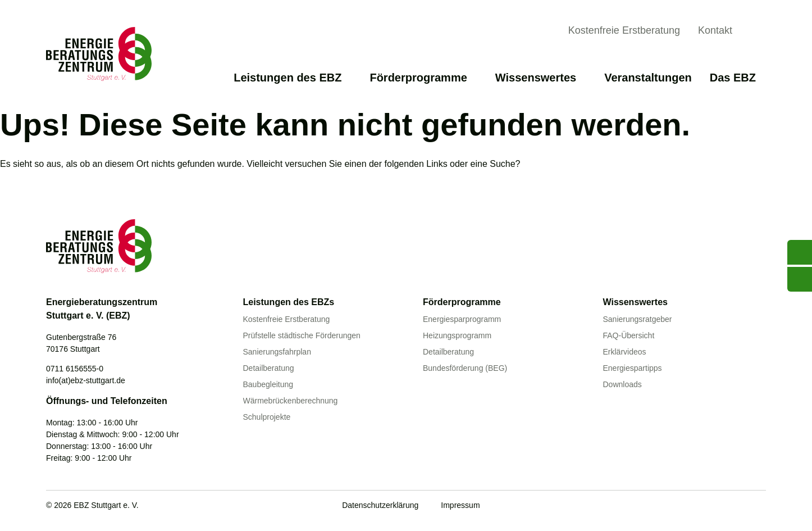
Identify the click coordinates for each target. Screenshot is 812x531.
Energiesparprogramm (462, 319)
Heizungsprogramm (457, 335)
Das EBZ (738, 78)
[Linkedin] (736, 506)
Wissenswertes (541, 78)
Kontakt (715, 30)
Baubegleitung (268, 384)
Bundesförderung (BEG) (465, 368)
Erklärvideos (625, 352)
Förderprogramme (423, 78)
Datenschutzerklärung (380, 505)
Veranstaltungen (648, 78)
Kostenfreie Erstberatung (624, 30)
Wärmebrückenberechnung (291, 401)
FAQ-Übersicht (629, 335)
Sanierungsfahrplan (277, 352)
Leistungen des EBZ (293, 78)
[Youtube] (690, 506)
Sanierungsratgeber (638, 319)
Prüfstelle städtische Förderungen (302, 335)
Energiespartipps (633, 368)
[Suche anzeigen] (757, 32)
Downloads (622, 384)
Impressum (460, 505)
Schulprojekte (267, 417)
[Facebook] (713, 506)
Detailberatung (269, 368)
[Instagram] (759, 506)
